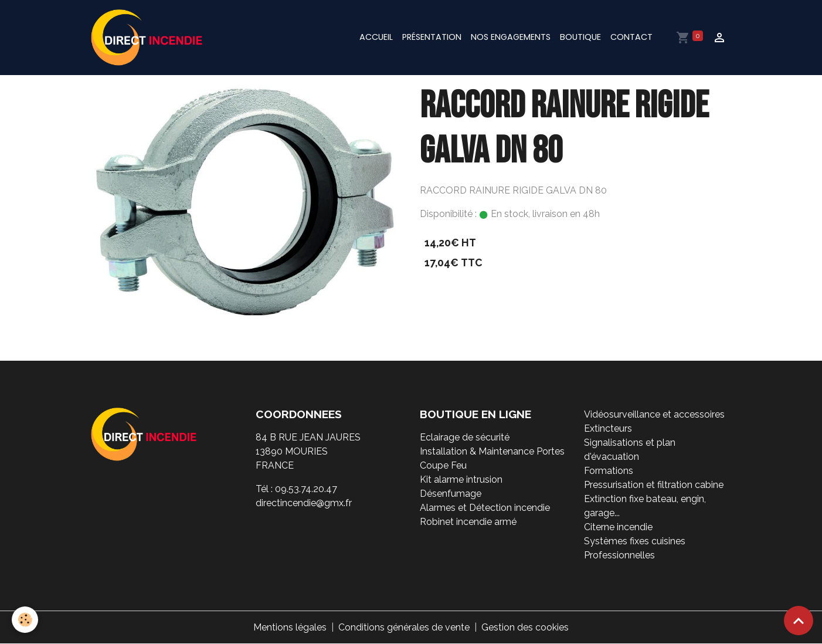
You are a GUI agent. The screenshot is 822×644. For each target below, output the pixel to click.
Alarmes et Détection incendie (485, 508)
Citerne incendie (618, 527)
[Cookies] (25, 620)
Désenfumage (451, 494)
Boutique (580, 37)
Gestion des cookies (525, 627)
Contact (631, 37)
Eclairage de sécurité (465, 437)
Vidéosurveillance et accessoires (654, 414)
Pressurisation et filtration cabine (654, 485)
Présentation (432, 37)
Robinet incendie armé (468, 522)
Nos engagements (511, 37)
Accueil (376, 37)
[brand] (149, 38)
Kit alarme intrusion (461, 479)
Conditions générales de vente (404, 627)
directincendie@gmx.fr (304, 503)
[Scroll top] (799, 621)
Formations (609, 471)
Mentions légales (290, 627)
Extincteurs (608, 428)
